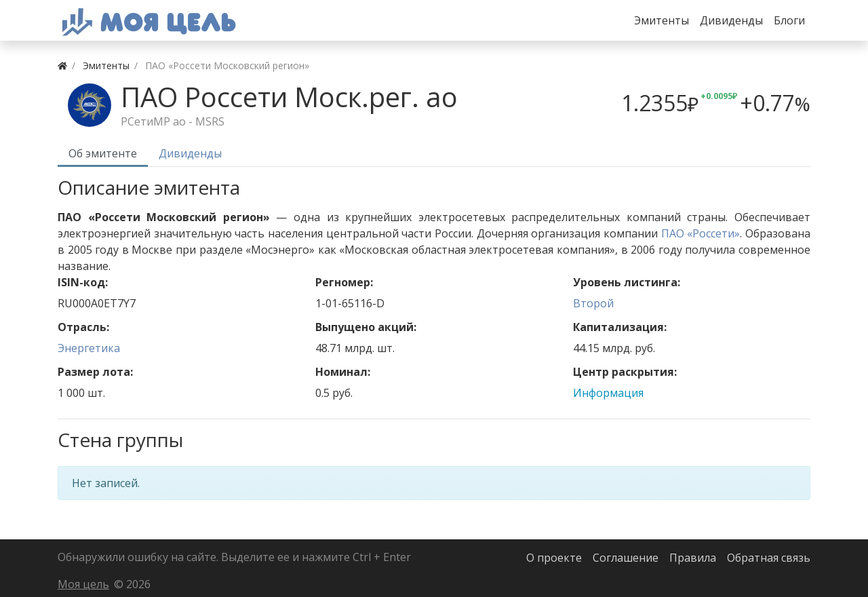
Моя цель (83, 584)
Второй (593, 303)
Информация (608, 393)
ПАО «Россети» (701, 233)
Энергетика (89, 348)
